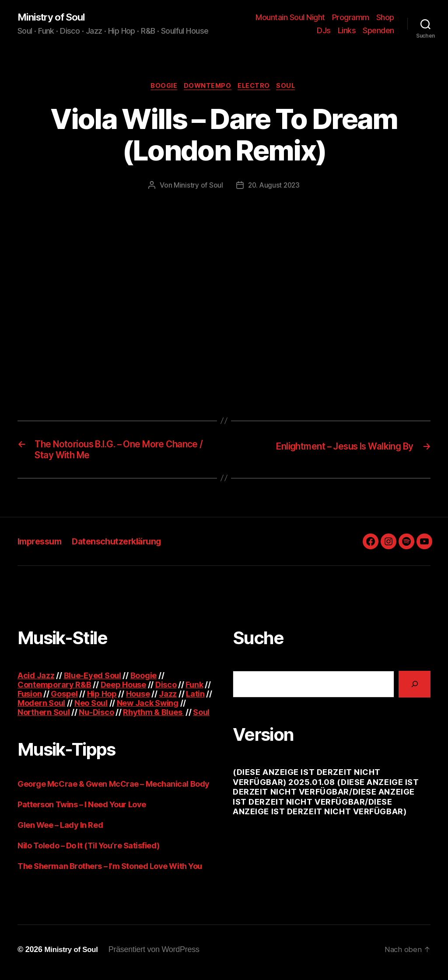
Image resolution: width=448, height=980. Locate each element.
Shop (385, 18)
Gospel (64, 699)
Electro (257, 87)
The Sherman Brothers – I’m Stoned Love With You (110, 872)
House (138, 699)
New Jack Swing (148, 709)
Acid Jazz (36, 681)
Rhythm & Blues (153, 718)
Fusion (30, 699)
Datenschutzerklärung (124, 547)
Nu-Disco (96, 718)
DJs (324, 31)
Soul (291, 87)
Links (347, 31)
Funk (194, 690)
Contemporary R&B (54, 690)
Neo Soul (91, 709)
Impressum (42, 547)
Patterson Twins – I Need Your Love (82, 810)
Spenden (378, 31)
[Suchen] (415, 690)
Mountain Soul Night (290, 18)
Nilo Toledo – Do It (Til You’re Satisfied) (88, 851)
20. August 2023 (274, 188)
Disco (166, 690)
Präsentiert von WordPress (157, 955)
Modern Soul (41, 709)
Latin (195, 699)
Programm (351, 18)
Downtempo (207, 87)
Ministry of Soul (54, 17)
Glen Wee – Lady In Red (60, 831)
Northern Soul (44, 718)
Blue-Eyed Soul (93, 681)
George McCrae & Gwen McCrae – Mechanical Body (114, 790)
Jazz (168, 699)
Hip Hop (102, 699)
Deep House (123, 690)
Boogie (160, 87)
